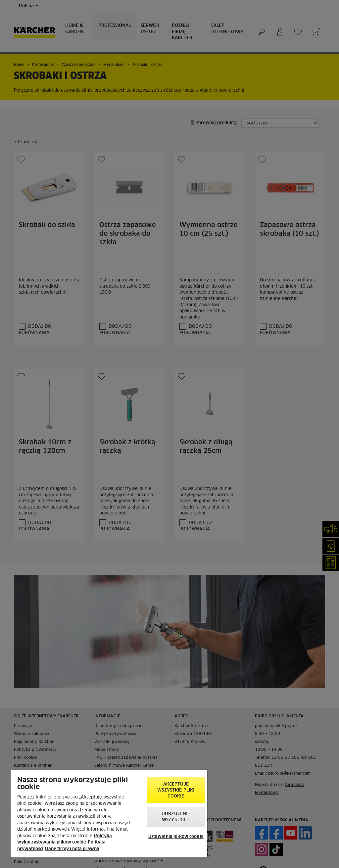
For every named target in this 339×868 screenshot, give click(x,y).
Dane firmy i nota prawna (72, 849)
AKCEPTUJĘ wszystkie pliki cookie (176, 790)
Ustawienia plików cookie (176, 837)
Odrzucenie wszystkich (176, 817)
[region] (109, 814)
